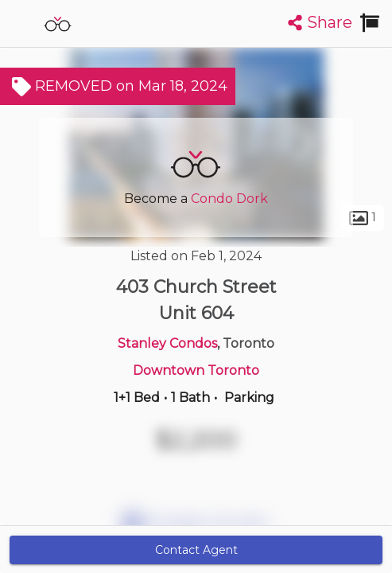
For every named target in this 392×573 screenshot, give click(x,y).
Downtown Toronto (196, 370)
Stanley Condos (167, 343)
